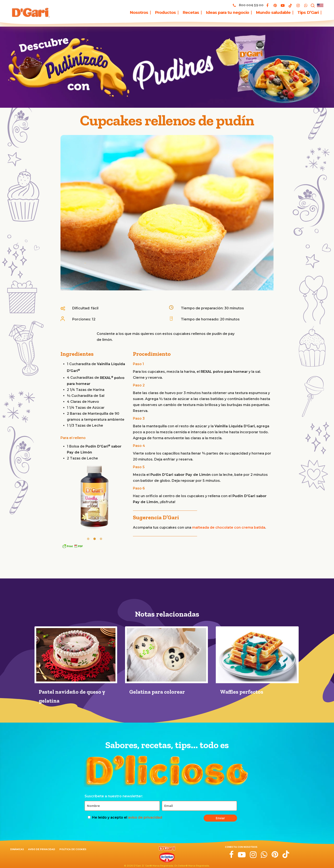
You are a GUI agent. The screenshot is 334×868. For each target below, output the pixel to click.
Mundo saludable (273, 13)
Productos (165, 13)
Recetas (191, 13)
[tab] (88, 538)
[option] (95, 498)
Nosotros (139, 13)
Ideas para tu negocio (227, 13)
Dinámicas (17, 849)
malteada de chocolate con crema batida (229, 527)
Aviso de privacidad (42, 849)
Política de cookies (73, 849)
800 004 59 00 (247, 5)
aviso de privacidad (145, 817)
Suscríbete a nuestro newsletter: (114, 796)
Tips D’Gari (308, 13)
